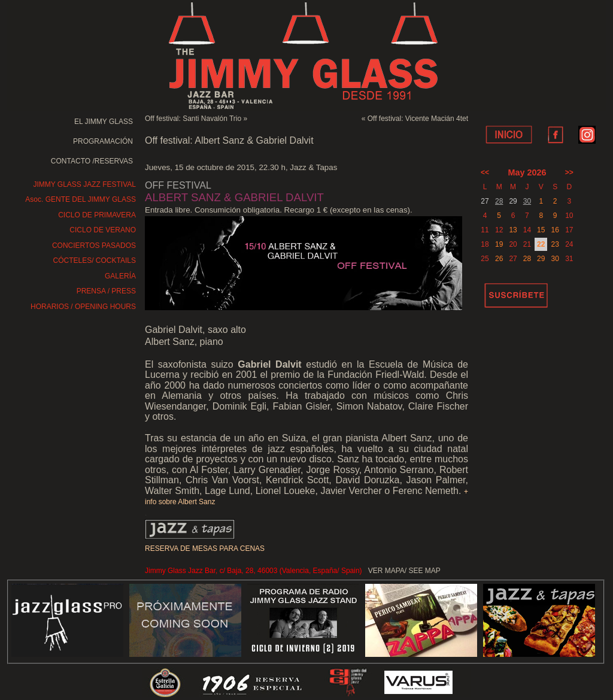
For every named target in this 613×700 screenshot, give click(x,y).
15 (541, 230)
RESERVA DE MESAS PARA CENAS (205, 549)
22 (541, 244)
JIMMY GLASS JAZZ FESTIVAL (84, 184)
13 (513, 230)
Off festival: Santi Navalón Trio (193, 119)
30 (527, 201)
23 (555, 244)
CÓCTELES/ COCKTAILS (95, 260)
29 (541, 259)
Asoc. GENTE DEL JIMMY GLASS (81, 199)
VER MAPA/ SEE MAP (404, 571)
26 (499, 259)
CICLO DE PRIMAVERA (97, 215)
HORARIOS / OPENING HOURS (83, 307)
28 (499, 201)
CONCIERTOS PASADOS (94, 246)
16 (555, 230)
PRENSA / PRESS (106, 291)
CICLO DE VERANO (103, 230)
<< (485, 172)
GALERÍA (120, 276)
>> (569, 172)
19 (499, 244)
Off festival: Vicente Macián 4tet (418, 119)
